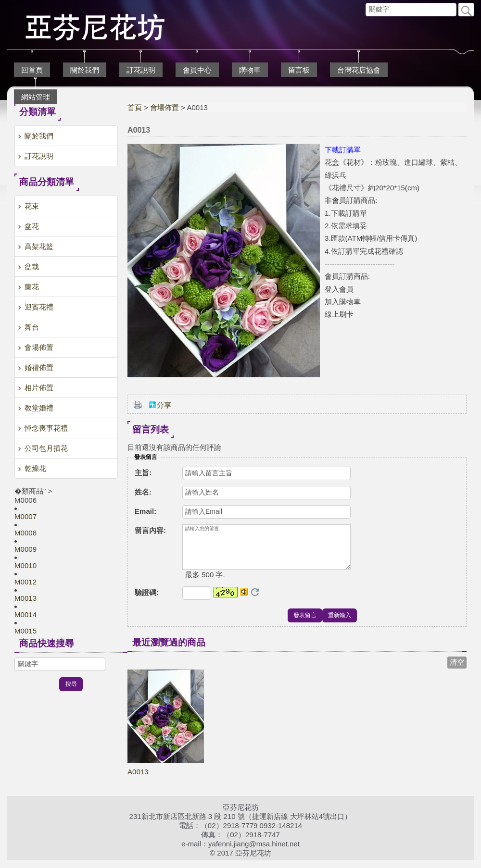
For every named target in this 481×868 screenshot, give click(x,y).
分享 (164, 405)
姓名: (143, 492)
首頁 (135, 107)
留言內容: (150, 530)
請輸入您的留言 (266, 551)
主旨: (143, 473)
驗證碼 (147, 600)
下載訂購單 (343, 150)
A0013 (138, 779)
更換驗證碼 (255, 600)
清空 (457, 670)
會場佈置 (165, 107)
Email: (146, 511)
